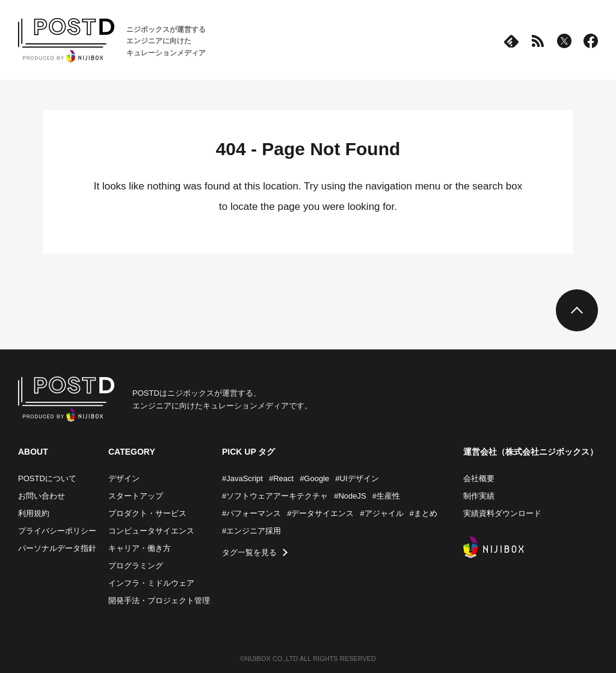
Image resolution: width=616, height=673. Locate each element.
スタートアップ (136, 496)
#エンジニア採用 (251, 531)
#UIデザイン (357, 478)
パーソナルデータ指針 (57, 548)
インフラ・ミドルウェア (151, 583)
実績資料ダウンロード (502, 513)
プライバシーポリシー (57, 531)
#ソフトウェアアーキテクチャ (275, 496)
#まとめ (423, 513)
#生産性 (386, 496)
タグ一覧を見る (249, 552)
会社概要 (479, 478)
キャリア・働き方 (140, 548)
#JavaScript (242, 478)
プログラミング (136, 566)
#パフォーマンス (251, 513)
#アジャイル (381, 513)
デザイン (124, 478)
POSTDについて (47, 478)
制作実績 (479, 496)
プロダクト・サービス (147, 513)
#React (281, 478)
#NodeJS (350, 496)
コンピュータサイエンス (151, 531)
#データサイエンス (320, 513)
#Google (314, 478)
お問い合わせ (42, 496)
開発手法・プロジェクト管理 (159, 601)
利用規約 (34, 513)
